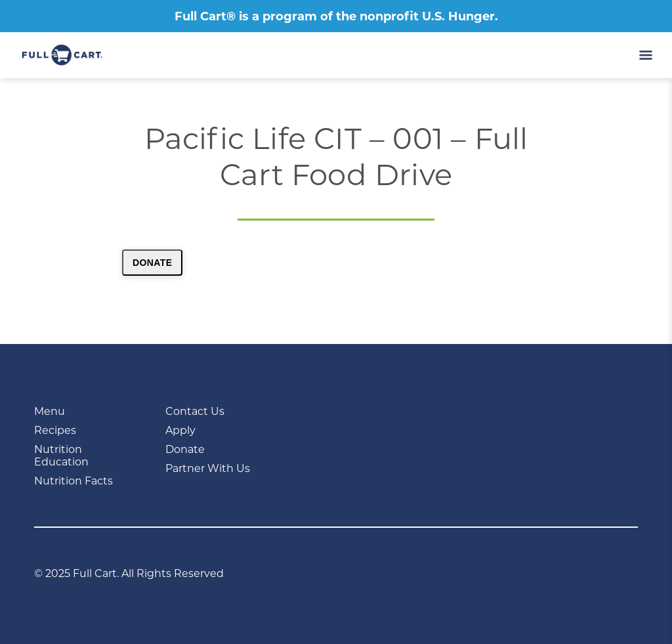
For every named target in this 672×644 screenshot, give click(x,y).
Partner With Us (208, 468)
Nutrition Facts (73, 481)
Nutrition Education (61, 456)
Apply (180, 430)
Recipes (55, 430)
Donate (152, 263)
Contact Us (195, 411)
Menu (50, 411)
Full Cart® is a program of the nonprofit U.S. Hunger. (336, 16)
